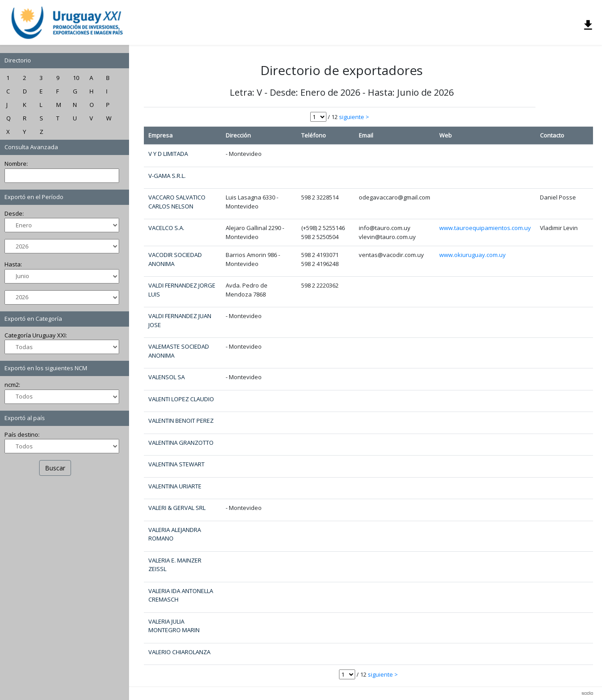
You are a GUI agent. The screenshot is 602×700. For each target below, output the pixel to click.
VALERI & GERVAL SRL (177, 508)
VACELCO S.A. (166, 228)
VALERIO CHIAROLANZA (179, 652)
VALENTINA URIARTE (175, 486)
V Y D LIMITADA (168, 154)
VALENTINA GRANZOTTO (181, 443)
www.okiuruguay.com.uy (473, 255)
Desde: (20, 214)
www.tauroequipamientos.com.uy (485, 228)
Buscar (61, 469)
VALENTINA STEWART (176, 464)
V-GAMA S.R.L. (167, 176)
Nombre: (22, 164)
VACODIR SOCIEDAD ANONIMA (175, 259)
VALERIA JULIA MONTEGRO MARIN (174, 626)
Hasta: (19, 265)
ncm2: (18, 385)
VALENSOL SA (167, 377)
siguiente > (354, 117)
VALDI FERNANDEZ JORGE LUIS (182, 290)
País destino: (28, 435)
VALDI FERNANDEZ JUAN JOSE (180, 320)
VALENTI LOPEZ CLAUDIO (181, 399)
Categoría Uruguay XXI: (42, 336)
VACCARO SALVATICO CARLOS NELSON (177, 202)
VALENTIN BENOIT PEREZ (181, 421)
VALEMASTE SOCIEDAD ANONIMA (179, 351)
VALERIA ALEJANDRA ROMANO (175, 534)
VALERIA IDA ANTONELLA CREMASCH (181, 595)
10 (82, 79)
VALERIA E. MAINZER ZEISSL (175, 565)
